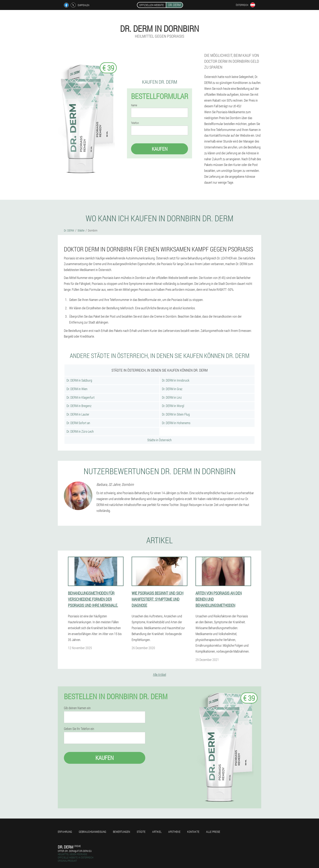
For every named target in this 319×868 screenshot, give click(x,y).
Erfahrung (65, 832)
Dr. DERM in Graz (172, 389)
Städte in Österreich (159, 440)
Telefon (135, 123)
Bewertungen (121, 832)
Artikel (157, 832)
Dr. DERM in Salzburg (79, 380)
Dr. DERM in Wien (77, 389)
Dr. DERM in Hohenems (176, 423)
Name (134, 105)
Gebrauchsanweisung (92, 832)
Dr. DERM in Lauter (78, 414)
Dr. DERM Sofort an (78, 423)
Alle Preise (213, 832)
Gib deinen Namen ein (77, 708)
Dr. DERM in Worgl (173, 406)
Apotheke (174, 832)
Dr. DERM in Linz (172, 397)
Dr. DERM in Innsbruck (176, 380)
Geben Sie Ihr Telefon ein (79, 729)
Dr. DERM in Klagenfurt (81, 397)
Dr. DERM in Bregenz (79, 406)
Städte (141, 832)
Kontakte (193, 832)
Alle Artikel (159, 674)
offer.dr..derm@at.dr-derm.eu (75, 851)
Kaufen (160, 149)
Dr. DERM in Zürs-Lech (80, 431)
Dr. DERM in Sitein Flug (176, 414)
